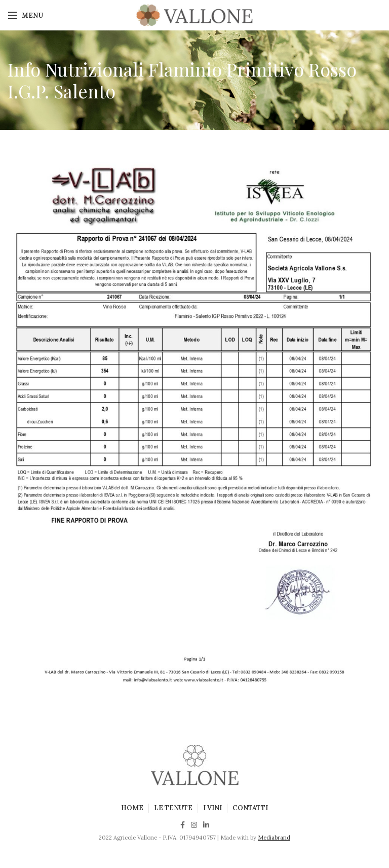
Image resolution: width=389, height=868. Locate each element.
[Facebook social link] (183, 825)
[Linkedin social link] (206, 825)
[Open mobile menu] (25, 15)
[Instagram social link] (194, 825)
